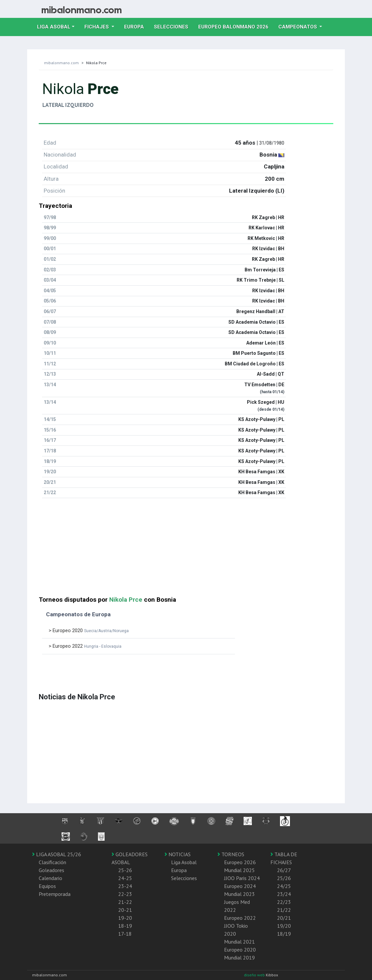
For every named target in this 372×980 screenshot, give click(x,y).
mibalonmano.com (61, 63)
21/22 (284, 910)
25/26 (284, 878)
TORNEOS (231, 854)
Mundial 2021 (239, 942)
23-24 (125, 886)
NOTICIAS (178, 854)
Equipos (47, 886)
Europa (137, 26)
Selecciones (174, 26)
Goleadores (51, 870)
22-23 (125, 894)
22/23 (284, 902)
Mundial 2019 (239, 957)
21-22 (125, 902)
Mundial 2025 (239, 870)
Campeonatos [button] (298, 27)
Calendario (50, 878)
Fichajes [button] (97, 27)
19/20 (284, 926)
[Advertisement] (186, 550)
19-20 (125, 918)
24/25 (284, 886)
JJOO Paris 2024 (242, 878)
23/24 (284, 894)
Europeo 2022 (240, 918)
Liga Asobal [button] (54, 27)
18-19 (125, 926)
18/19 (284, 934)
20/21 (284, 918)
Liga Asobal (184, 862)
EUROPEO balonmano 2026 (236, 26)
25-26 (125, 870)
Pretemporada (55, 894)
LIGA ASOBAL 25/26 (57, 854)
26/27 (284, 870)
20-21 (125, 910)
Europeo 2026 (240, 862)
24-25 (125, 878)
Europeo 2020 (240, 950)
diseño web (255, 975)
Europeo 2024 (240, 886)
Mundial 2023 (239, 894)
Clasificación (52, 862)
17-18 (125, 934)
